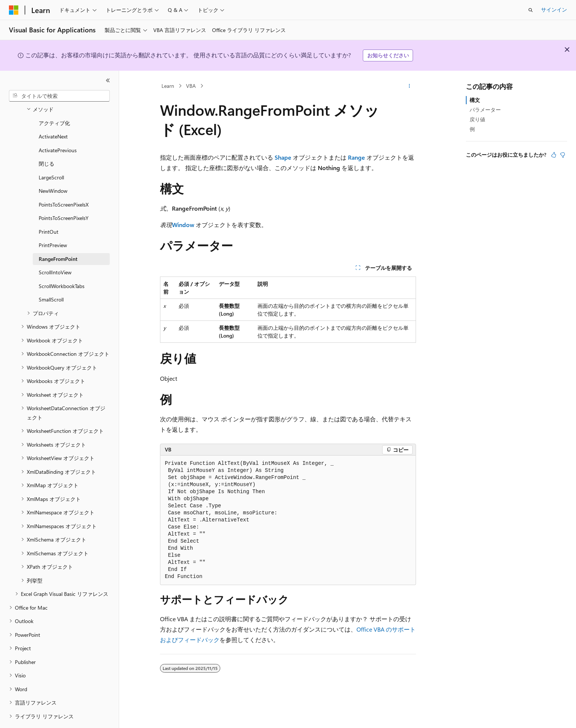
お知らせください (388, 55)
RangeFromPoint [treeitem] (58, 238)
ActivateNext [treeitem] (53, 116)
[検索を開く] (531, 10)
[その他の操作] (409, 86)
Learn (168, 86)
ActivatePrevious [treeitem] (58, 130)
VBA (191, 86)
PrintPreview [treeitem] (53, 225)
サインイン (554, 9)
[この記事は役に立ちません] (563, 155)
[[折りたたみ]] (108, 80)
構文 (475, 100)
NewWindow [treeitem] (53, 170)
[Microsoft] (14, 10)
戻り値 (477, 119)
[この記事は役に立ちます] (554, 155)
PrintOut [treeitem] (49, 211)
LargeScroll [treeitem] (51, 157)
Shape (283, 157)
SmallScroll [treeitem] (51, 279)
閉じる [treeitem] (47, 143)
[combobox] (59, 96)
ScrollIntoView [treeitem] (55, 252)
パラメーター (485, 110)
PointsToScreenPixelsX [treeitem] (64, 184)
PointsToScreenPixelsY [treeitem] (64, 197)
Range (356, 157)
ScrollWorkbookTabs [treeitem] (62, 266)
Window (183, 225)
